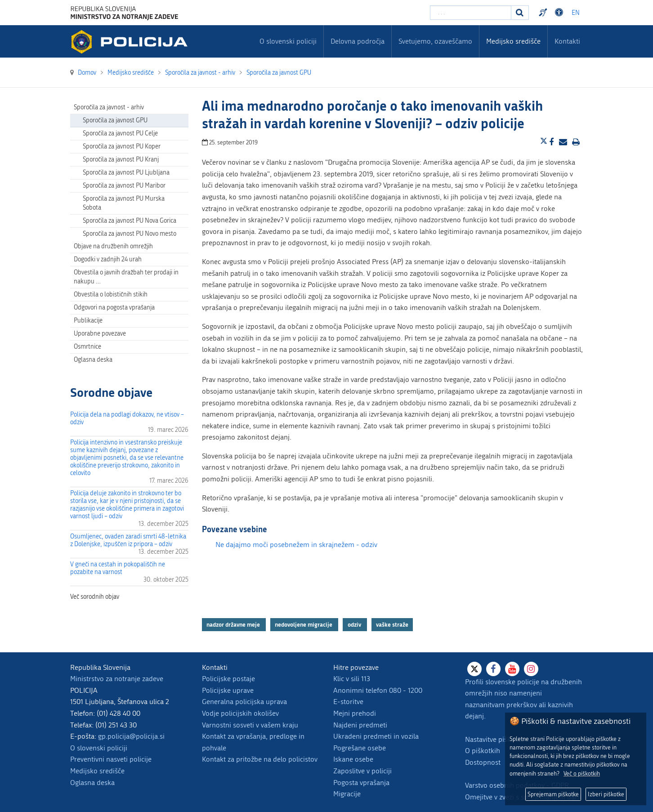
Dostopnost (483, 762)
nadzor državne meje (234, 624)
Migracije (347, 794)
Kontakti (567, 41)
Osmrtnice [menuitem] (87, 347)
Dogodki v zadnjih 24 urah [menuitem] (108, 259)
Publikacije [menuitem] (88, 321)
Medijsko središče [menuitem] (513, 41)
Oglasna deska (93, 360)
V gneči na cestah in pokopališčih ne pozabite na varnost (118, 568)
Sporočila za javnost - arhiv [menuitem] (109, 107)
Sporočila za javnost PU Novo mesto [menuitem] (130, 234)
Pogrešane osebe (360, 748)
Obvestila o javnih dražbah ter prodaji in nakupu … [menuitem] (126, 277)
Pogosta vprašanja (361, 783)
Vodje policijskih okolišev (240, 713)
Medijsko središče (97, 771)
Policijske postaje (228, 679)
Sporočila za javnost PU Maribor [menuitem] (124, 186)
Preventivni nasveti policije (111, 759)
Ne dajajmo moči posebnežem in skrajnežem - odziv (296, 545)
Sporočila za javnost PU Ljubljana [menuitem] (126, 173)
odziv (355, 624)
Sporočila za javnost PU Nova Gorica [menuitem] (130, 221)
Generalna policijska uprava (244, 702)
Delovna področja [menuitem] (358, 41)
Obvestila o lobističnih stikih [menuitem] (111, 294)
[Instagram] (531, 669)
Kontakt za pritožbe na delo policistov (260, 759)
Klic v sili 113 (352, 679)
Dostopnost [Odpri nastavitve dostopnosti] (560, 13)
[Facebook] (493, 669)
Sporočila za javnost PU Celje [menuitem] (120, 133)
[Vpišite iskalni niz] (471, 13)
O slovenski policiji (99, 748)
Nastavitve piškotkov (496, 739)
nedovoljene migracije (304, 624)
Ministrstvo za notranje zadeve (117, 679)
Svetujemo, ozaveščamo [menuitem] (435, 41)
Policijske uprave (228, 690)
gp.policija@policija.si (131, 736)
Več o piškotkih (582, 774)
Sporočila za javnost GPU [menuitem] (115, 120)
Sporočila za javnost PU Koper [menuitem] (122, 146)
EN (576, 13)
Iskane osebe (353, 759)
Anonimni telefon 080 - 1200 (378, 690)
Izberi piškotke (606, 794)
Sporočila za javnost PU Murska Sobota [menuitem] (124, 203)
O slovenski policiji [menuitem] (288, 41)
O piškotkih (483, 751)
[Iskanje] (520, 13)
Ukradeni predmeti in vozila (376, 736)
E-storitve (348, 702)
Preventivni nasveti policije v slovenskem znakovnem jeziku (544, 13)
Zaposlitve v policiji (362, 771)
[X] (474, 669)
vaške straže (392, 624)
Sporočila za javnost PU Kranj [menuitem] (121, 159)
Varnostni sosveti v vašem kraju (250, 725)
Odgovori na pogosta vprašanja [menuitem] (114, 307)
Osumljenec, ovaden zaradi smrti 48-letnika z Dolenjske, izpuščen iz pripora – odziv (128, 540)
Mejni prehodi (355, 713)
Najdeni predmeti (360, 725)
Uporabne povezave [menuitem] (100, 334)
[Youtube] (512, 669)
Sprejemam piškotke (553, 794)
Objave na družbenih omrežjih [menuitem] (113, 246)
